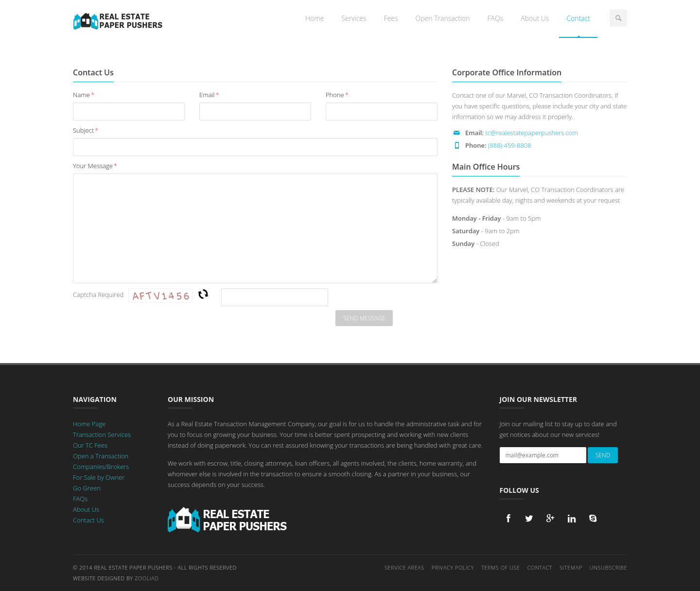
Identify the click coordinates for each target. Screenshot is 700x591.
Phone (337, 95)
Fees (391, 18)
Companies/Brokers (101, 467)
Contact (578, 18)
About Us (535, 18)
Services (354, 18)
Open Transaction (443, 18)
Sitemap (571, 567)
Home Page (89, 424)
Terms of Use (501, 567)
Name (84, 95)
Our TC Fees (90, 445)
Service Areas (404, 567)
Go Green (87, 488)
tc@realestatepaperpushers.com (531, 133)
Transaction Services (102, 435)
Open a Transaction (101, 456)
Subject (86, 130)
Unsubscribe (608, 567)
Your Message (95, 166)
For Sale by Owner (99, 477)
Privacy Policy (453, 567)
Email (209, 95)
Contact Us (88, 520)
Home (315, 18)
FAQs (496, 18)
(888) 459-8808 (510, 145)
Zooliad (147, 578)
